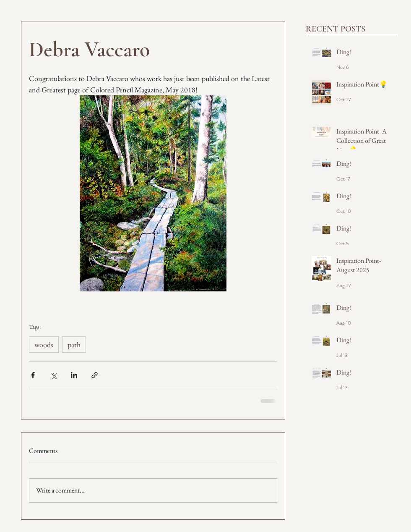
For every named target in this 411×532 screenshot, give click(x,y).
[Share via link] (95, 375)
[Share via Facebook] (33, 375)
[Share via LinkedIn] (74, 375)
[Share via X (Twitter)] (53, 375)
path (74, 345)
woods (44, 345)
